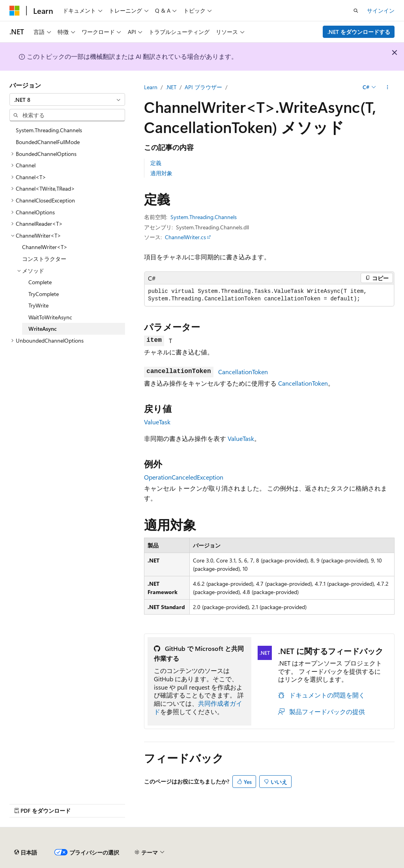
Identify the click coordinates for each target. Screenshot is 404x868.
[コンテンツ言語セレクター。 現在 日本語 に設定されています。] (26, 853)
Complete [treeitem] (40, 282)
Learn (151, 87)
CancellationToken (243, 372)
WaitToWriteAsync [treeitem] (50, 317)
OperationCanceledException (184, 477)
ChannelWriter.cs (185, 237)
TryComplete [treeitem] (44, 294)
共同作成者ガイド (198, 707)
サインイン (381, 10)
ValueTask (157, 422)
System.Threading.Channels (204, 217)
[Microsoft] (15, 11)
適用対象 (161, 173)
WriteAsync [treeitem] (43, 329)
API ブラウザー (203, 87)
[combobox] (67, 99)
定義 (156, 163)
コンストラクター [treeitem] (44, 259)
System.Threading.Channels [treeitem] (49, 130)
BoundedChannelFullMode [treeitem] (48, 142)
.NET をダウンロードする (359, 32)
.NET (171, 87)
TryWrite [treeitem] (38, 305)
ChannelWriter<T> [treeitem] (45, 247)
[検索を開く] (356, 11)
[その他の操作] (388, 87)
